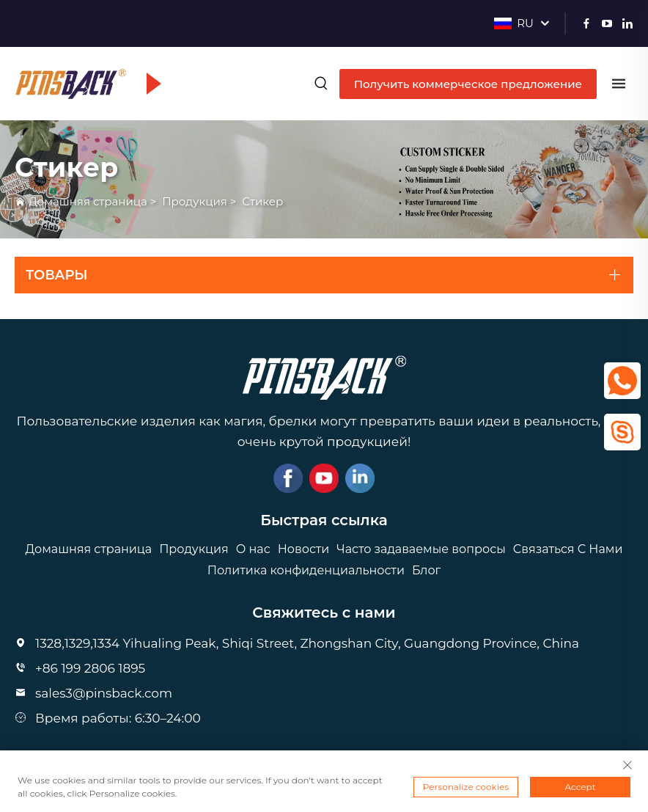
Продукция (195, 201)
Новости (304, 549)
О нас (253, 549)
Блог (426, 570)
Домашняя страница (88, 201)
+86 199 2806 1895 (90, 668)
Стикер (262, 201)
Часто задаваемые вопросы (421, 549)
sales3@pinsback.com (104, 693)
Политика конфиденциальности (306, 570)
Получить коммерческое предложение (468, 84)
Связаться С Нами (568, 549)
